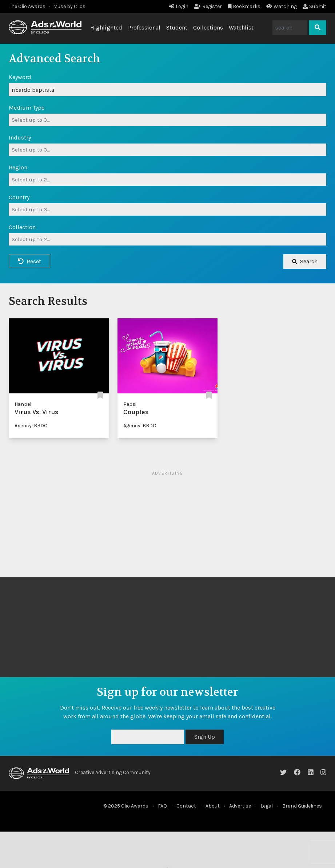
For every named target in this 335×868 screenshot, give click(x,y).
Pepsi (130, 404)
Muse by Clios (69, 6)
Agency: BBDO (31, 426)
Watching (282, 6)
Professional (144, 28)
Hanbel (23, 404)
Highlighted (106, 28)
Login (179, 6)
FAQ (162, 806)
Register (208, 6)
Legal (267, 806)
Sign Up (205, 737)
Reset (29, 261)
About (213, 806)
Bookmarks (244, 6)
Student (177, 28)
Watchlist (241, 28)
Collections (208, 28)
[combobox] (167, 120)
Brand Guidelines (302, 806)
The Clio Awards (27, 6)
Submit (314, 6)
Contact (186, 806)
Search (305, 261)
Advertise (240, 806)
